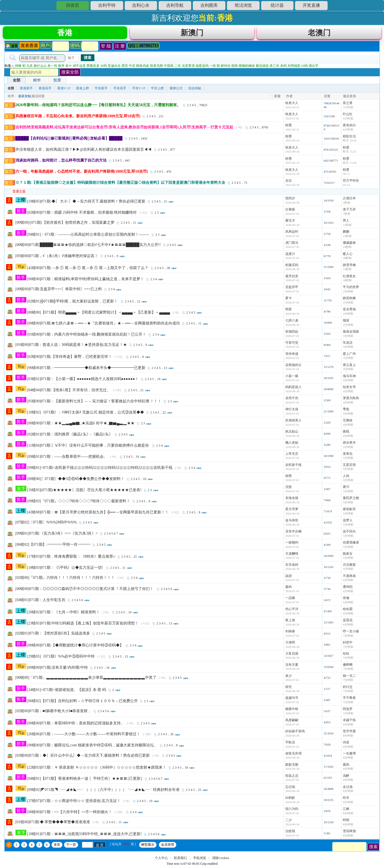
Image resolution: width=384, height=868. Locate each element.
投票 (57, 81)
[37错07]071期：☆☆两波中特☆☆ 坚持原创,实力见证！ (74, 802)
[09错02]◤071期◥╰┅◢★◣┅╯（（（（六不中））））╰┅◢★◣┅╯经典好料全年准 (103, 790)
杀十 (69, 67)
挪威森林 (349, 244)
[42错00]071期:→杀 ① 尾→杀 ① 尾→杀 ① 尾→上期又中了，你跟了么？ (88, 269)
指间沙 (290, 199)
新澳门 (192, 33)
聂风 (346, 765)
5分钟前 (348, 448)
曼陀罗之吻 (351, 499)
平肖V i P (139, 89)
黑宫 (125, 67)
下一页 (71, 845)
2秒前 (347, 203)
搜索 (88, 58)
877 (172, 150)
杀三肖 (274, 67)
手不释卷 (349, 699)
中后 (132, 67)
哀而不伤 (292, 399)
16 (108, 668)
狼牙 (61, 67)
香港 (65, 33)
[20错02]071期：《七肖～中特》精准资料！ (63, 613)
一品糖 (290, 599)
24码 (305, 67)
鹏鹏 (346, 232)
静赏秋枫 (349, 299)
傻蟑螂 (348, 665)
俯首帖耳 (349, 510)
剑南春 (290, 632)
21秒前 (347, 226)
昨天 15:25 (350, 152)
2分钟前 (348, 292)
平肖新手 (101, 89)
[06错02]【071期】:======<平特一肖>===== (53, 545)
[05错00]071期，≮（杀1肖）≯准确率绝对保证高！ (57, 257)
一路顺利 (292, 543)
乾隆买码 (292, 266)
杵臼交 (348, 688)
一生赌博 (349, 754)
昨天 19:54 (350, 141)
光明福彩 (294, 67)
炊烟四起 (292, 332)
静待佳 (226, 67)
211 (161, 117)
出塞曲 (290, 210)
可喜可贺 (292, 343)
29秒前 (347, 248)
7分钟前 (348, 636)
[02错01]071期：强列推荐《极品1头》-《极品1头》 (70, 435)
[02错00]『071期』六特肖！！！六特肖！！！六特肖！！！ (65, 578)
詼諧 (289, 577)
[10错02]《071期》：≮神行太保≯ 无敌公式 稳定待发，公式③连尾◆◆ (86, 413)
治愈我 (290, 832)
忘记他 (290, 788)
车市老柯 (292, 566)
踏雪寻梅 (349, 266)
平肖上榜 (157, 89)
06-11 (346, 175)
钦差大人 (292, 104)
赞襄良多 (93, 67)
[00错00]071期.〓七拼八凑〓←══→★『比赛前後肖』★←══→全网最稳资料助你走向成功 (104, 324)
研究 (289, 688)
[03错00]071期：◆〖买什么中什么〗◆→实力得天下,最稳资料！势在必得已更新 (83, 756)
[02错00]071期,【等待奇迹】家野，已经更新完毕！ (70, 357)
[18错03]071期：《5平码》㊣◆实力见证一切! (66, 568)
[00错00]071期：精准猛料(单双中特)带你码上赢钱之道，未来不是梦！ (86, 280)
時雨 (346, 821)
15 (165, 202)
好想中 (348, 643)
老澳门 (319, 33)
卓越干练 (349, 721)
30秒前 (347, 259)
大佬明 (290, 643)
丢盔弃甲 (292, 288)
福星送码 (202, 67)
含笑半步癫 (293, 532)
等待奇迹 (292, 355)
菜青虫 (348, 454)
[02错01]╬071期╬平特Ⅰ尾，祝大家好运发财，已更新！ (73, 302)
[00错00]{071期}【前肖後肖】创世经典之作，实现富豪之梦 (65, 223)
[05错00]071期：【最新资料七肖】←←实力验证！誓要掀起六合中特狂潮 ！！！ (94, 402)
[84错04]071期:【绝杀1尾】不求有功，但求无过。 (69, 391)
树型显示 (148, 845)
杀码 (283, 67)
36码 (104, 67)
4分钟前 (348, 381)
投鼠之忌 (292, 777)
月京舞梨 (349, 566)
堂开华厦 (349, 732)
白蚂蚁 (290, 798)
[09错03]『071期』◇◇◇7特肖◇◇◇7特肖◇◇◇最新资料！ (79, 502)
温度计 (290, 255)
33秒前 (347, 270)
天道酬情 (292, 554)
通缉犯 (348, 588)
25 (135, 557)
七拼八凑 (292, 321)
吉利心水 (141, 5)
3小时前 (348, 108)
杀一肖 (52, 67)
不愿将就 (349, 577)
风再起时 (292, 232)
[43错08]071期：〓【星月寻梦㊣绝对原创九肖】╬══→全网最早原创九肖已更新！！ (98, 513)
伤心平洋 (292, 610)
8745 (265, 128)
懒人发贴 (292, 443)
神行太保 (292, 410)
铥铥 (346, 654)
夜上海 (290, 621)
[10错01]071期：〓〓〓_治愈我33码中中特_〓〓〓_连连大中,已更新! (85, 835)
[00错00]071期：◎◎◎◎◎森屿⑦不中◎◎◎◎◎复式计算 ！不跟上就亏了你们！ (85, 590)
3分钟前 (348, 337)
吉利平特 (107, 5)
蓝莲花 (348, 621)
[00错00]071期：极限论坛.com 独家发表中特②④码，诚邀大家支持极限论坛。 (92, 746)
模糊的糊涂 (247, 67)
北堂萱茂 (188, 67)
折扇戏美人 (293, 421)
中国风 (169, 67)
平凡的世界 (351, 288)
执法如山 (292, 432)
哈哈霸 (348, 610)
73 (245, 184)
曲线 (346, 432)
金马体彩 (292, 521)
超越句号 (292, 699)
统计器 (277, 5)
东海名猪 (292, 499)
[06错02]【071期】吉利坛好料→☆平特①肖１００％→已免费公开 (82, 702)
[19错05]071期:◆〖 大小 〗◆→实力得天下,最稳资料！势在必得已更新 (86, 202)
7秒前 (347, 214)
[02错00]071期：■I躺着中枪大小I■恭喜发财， (54, 712)
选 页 (100, 846)
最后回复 (38, 97)
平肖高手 (120, 89)
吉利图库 (209, 5)
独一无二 (349, 677)
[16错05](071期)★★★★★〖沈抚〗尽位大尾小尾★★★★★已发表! (84, 491)
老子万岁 (349, 210)
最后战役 (262, 67)
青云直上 (349, 366)
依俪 (346, 599)
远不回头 (349, 532)
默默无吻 (292, 765)
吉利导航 (175, 5)
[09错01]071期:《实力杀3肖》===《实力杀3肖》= (57, 534)
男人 (346, 221)
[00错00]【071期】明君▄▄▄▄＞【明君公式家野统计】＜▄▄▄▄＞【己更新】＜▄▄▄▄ (99, 313)
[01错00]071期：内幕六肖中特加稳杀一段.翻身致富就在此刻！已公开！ (87, 335)
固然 (235, 67)
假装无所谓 (293, 754)
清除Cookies (221, 859)
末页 (57, 845)
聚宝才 (290, 221)
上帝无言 (292, 454)
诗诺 (346, 743)
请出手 (313, 67)
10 (145, 480)
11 (135, 223)
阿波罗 (348, 710)
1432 (144, 139)
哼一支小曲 (351, 632)
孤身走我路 (351, 332)
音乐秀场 (349, 310)
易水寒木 (349, 443)
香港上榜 (82, 89)
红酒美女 (349, 277)
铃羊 (346, 798)
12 (139, 302)
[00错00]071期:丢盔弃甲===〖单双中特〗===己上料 (59, 290)
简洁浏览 (243, 5)
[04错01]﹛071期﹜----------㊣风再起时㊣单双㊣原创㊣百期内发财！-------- (88, 235)
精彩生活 (349, 137)
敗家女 (348, 554)
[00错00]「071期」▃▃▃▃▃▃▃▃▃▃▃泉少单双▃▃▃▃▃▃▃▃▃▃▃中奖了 (86, 678)
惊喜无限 (156, 67)
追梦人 (348, 521)
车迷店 (348, 343)
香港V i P (64, 89)
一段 (213, 67)
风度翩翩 (292, 721)
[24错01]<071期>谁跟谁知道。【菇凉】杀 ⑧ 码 (67, 691)
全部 (17, 81)
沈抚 (289, 488)
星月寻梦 (292, 510)
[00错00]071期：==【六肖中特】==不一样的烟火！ (70, 813)
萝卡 (289, 299)
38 (168, 269)
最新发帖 (25, 97)
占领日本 (349, 199)
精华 (37, 81)
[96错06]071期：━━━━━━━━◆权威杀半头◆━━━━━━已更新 (86, 369)
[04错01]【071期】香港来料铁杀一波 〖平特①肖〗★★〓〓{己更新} (85, 779)
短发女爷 (349, 388)
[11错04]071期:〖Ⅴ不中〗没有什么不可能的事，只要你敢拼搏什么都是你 (89, 446)
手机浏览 (200, 859)
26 (172, 735)
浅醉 (346, 777)
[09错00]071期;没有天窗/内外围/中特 (57, 668)
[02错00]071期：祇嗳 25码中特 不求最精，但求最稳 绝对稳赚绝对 (82, 213)
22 (164, 413)
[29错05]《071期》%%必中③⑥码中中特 (61, 657)
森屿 (289, 588)
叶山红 (348, 115)
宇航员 (290, 743)
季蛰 (346, 410)
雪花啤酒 (349, 832)
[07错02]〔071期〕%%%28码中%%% (46, 523)
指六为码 (292, 810)
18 (186, 768)
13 (165, 369)
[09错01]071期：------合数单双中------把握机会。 (67, 457)
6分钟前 (348, 581)
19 (159, 380)
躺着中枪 (292, 710)
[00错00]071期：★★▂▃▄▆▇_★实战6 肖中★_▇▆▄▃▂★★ (81, 424)
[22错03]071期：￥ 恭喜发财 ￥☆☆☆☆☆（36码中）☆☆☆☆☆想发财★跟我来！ (97, 768)
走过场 (348, 788)
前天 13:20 (350, 163)
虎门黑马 (292, 244)
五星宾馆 (349, 466)
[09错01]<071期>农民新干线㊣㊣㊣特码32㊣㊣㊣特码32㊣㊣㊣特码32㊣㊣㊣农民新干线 (100, 468)
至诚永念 (114, 67)
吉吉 (289, 181)
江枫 (346, 810)
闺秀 (289, 477)
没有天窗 (292, 665)
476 (169, 172)
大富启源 (292, 654)
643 (127, 161)
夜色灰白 (349, 126)
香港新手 (26, 89)
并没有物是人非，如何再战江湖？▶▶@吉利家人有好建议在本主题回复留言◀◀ (84, 150)
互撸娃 (348, 421)
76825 (203, 106)
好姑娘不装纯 (295, 732)
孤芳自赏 (292, 277)
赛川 (346, 488)
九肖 (30, 67)
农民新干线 (293, 466)
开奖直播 (311, 5)
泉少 (289, 677)
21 (142, 391)
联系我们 (180, 859)
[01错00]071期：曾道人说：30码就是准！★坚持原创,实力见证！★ (71, 345)
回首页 (73, 5)
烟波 (346, 321)
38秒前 (347, 281)
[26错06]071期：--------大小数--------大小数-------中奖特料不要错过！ (84, 735)
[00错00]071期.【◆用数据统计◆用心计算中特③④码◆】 (75, 646)
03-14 (346, 186)
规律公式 (176, 89)
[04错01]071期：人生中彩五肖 (40, 601)
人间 (346, 477)
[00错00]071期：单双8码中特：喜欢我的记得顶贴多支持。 (76, 724)
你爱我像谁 (351, 543)
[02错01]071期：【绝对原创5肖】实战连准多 (53, 634)
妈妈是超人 (293, 388)
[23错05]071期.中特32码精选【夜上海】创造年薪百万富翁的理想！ (83, 624)
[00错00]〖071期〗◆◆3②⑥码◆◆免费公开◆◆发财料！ (76, 480)
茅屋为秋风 (351, 399)
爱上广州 (349, 355)
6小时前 (348, 130)
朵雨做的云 (293, 366)
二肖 (178, 67)
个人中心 (161, 859)
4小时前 (348, 119)
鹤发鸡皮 (143, 67)
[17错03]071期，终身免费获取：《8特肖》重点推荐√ (71, 557)
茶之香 (348, 104)
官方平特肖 (351, 181)
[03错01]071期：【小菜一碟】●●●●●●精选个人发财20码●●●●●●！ (83, 380)
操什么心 (40, 67)
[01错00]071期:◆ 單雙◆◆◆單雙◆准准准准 (53, 823)
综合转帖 (195, 89)
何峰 (18, 67)
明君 (289, 310)
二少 (289, 821)
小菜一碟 (292, 377)
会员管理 (168, 845)
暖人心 (348, 255)
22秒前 (347, 237)
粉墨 (289, 126)
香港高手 (45, 89)
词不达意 (79, 67)
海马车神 (349, 377)
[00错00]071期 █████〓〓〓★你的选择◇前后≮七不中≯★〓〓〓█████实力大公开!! (88, 246)
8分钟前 (348, 725)
